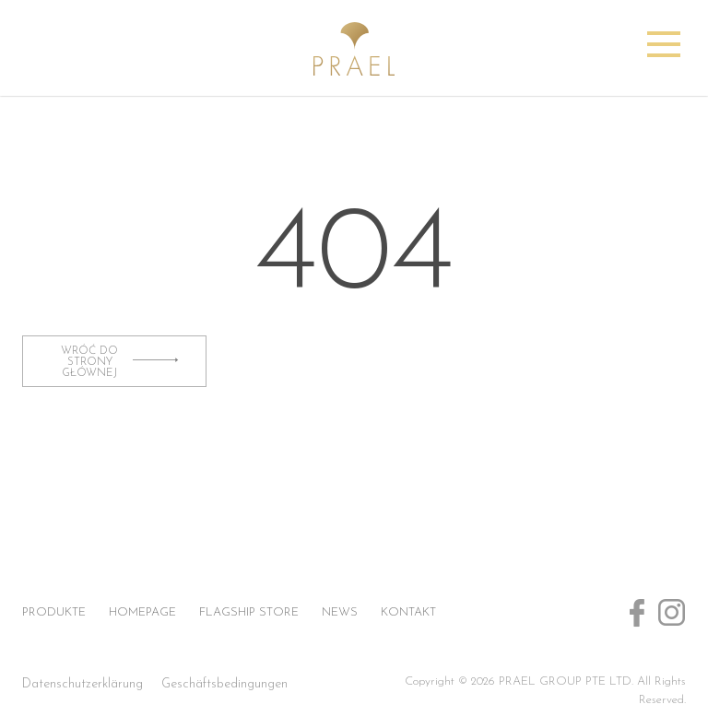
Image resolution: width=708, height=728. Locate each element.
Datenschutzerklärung (83, 684)
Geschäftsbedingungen (224, 684)
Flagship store (249, 612)
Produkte (54, 612)
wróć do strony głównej (119, 362)
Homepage (142, 612)
